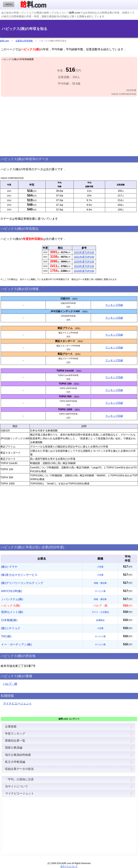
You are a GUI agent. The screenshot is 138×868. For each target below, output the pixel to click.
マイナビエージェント (17, 703)
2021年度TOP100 (84, 257)
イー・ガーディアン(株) (16, 644)
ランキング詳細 (114, 305)
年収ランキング (15, 734)
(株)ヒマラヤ (9, 567)
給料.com (4, 41)
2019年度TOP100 (84, 266)
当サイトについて (17, 786)
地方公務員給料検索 (18, 755)
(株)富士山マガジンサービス (19, 575)
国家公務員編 (14, 748)
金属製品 (100, 620)
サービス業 (100, 591)
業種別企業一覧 (15, 741)
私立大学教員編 (15, 762)
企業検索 (11, 727)
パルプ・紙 (10, 684)
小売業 (100, 567)
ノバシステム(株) (12, 599)
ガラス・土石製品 (100, 612)
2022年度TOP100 (84, 252)
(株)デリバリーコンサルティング (22, 583)
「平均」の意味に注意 (19, 779)
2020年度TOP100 (84, 262)
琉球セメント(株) (12, 612)
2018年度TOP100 (84, 271)
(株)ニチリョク (11, 628)
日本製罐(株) (9, 620)
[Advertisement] (69, 127)
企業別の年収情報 (24, 41)
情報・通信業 (100, 583)
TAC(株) (6, 636)
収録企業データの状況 (19, 769)
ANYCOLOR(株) (11, 591)
